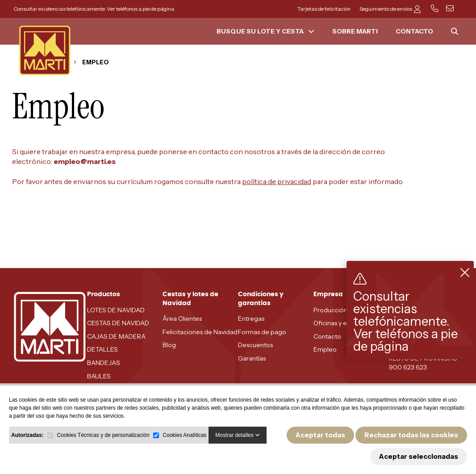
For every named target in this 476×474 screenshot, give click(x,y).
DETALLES (102, 349)
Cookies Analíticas (184, 435)
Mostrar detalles (238, 435)
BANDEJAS (104, 363)
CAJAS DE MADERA (116, 336)
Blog (169, 345)
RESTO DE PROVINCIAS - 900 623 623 (425, 363)
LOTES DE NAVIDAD (116, 310)
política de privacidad (277, 181)
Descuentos (255, 345)
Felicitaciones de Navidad (200, 332)
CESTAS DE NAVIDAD (118, 323)
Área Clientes (182, 319)
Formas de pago (262, 332)
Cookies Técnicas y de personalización (103, 435)
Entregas (251, 319)
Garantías (252, 358)
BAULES (99, 376)
